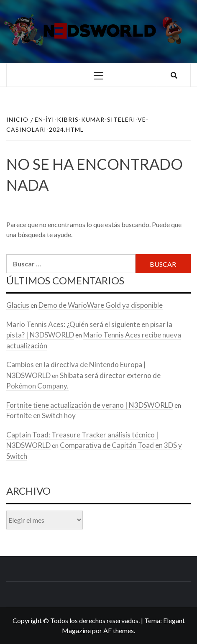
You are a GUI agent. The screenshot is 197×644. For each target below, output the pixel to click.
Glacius (18, 305)
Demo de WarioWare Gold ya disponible (101, 305)
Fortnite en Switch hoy (41, 415)
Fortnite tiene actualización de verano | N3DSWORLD (90, 405)
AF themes (119, 630)
